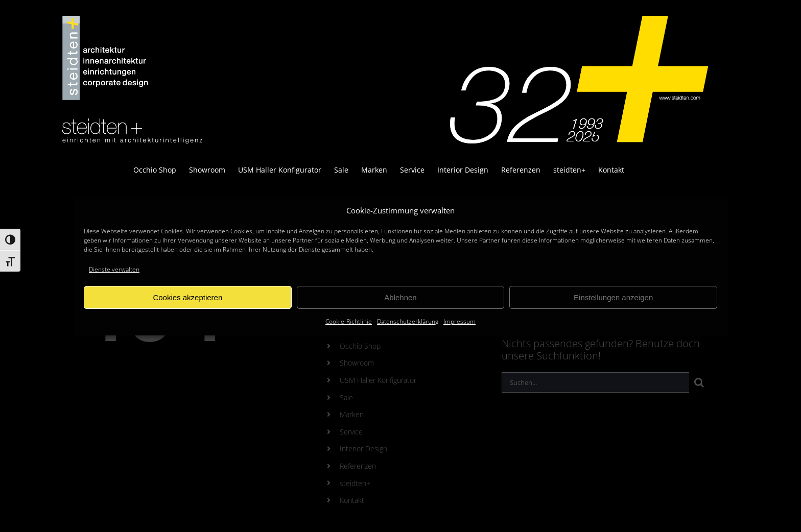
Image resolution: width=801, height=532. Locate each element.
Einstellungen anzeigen (613, 297)
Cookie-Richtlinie (349, 321)
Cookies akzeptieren (187, 297)
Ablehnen (400, 297)
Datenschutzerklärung (408, 321)
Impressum (460, 321)
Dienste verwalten (114, 269)
